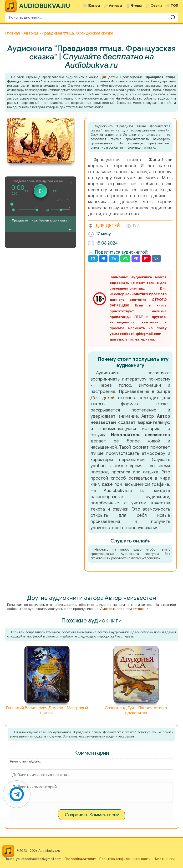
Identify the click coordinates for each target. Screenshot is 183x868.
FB (103, 258)
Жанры (94, 6)
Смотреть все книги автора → (124, 609)
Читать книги (164, 859)
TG (93, 258)
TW (114, 258)
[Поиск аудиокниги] (91, 17)
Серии (156, 6)
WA (125, 258)
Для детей (109, 77)
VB (136, 258)
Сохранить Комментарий (92, 815)
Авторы (115, 6)
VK (156, 258)
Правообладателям (80, 859)
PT (146, 258)
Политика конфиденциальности (125, 859)
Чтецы (136, 6)
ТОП (174, 6)
